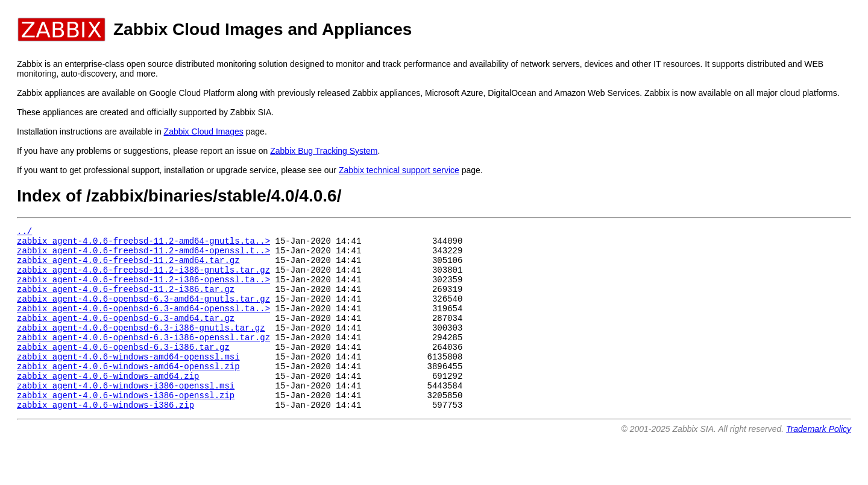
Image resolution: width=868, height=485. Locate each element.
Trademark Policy (819, 463)
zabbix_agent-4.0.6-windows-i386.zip (105, 439)
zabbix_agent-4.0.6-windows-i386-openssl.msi (126, 416)
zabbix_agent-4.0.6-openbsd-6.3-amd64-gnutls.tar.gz (143, 313)
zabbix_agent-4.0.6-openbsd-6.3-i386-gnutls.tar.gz (141, 347)
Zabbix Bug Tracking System (324, 151)
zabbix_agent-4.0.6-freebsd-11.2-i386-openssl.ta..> (143, 290)
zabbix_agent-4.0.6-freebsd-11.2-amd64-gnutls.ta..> (143, 244)
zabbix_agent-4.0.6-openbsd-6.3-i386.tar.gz (123, 370)
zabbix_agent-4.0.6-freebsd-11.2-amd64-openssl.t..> (143, 255)
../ (24, 233)
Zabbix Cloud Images (204, 132)
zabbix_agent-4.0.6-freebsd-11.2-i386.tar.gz (126, 301)
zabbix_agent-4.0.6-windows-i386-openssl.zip (126, 427)
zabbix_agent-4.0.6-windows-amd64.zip (108, 404)
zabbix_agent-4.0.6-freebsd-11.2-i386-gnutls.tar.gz (143, 278)
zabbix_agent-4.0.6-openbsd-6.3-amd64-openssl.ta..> (143, 324)
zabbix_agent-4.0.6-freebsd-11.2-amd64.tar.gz (128, 267)
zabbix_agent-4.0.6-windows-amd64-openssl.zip (128, 393)
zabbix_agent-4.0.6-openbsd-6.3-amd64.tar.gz (126, 336)
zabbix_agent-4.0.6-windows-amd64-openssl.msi (128, 382)
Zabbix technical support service (399, 170)
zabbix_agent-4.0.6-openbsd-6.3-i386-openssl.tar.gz (143, 359)
